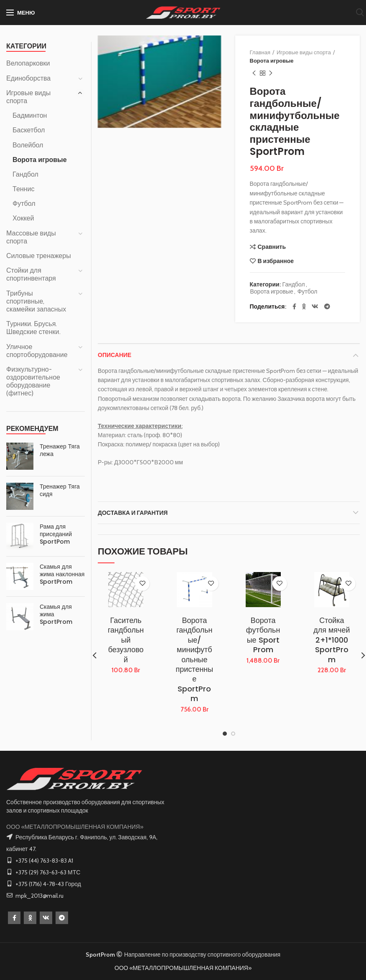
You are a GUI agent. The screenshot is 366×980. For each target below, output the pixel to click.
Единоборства (28, 78)
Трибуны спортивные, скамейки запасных (36, 301)
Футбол (308, 292)
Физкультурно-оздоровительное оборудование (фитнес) (33, 381)
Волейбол (28, 145)
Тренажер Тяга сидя (60, 490)
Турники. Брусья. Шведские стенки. (33, 328)
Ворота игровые (272, 61)
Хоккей (23, 218)
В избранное (276, 261)
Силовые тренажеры (39, 256)
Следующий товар (271, 73)
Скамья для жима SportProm (56, 614)
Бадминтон (30, 115)
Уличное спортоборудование (37, 351)
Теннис (23, 189)
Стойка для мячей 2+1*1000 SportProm (332, 640)
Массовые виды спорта (31, 237)
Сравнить (272, 247)
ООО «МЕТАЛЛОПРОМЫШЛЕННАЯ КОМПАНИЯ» (75, 827)
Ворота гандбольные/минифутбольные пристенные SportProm (195, 660)
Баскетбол (29, 130)
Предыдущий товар (254, 73)
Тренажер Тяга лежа (60, 450)
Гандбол (294, 285)
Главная (260, 52)
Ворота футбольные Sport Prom (263, 635)
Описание (114, 355)
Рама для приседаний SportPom (56, 534)
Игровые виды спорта (304, 52)
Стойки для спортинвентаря (31, 274)
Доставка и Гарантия (133, 513)
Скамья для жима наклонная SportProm (62, 574)
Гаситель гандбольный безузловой (126, 640)
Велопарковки (28, 63)
